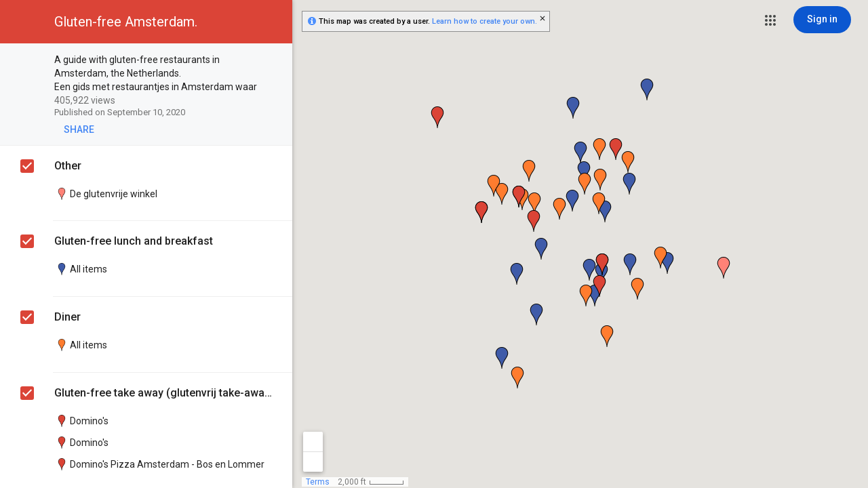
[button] (770, 20)
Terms (318, 482)
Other (68, 166)
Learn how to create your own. (485, 21)
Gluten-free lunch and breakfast (134, 241)
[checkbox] (275, 61)
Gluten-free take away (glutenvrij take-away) (163, 393)
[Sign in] (822, 20)
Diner (67, 317)
